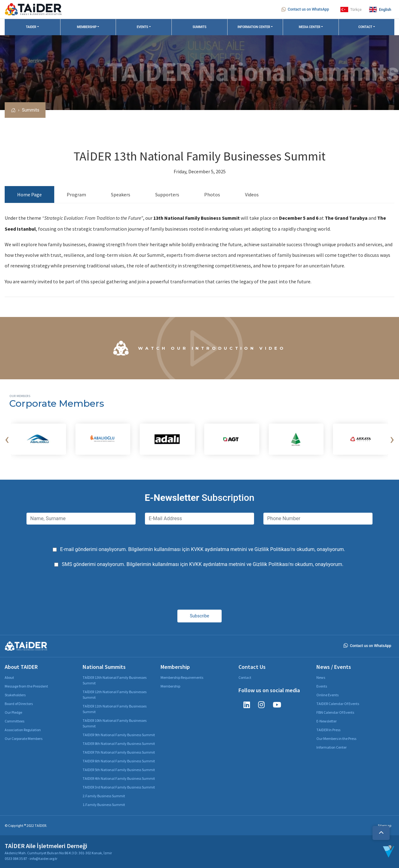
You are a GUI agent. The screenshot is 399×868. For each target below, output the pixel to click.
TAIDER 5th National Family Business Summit (119, 770)
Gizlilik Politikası (272, 549)
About (9, 677)
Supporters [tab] (167, 194)
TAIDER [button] (31, 27)
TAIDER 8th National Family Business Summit (119, 743)
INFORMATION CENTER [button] (254, 27)
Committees (14, 721)
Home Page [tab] (29, 194)
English (380, 10)
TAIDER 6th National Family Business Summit (119, 761)
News (321, 677)
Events (322, 686)
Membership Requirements (182, 677)
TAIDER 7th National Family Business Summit (119, 752)
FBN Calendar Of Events (335, 712)
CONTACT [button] (365, 27)
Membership (170, 686)
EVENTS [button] (142, 27)
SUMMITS (199, 27)
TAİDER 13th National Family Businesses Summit (115, 680)
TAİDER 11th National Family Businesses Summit (115, 709)
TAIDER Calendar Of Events (338, 704)
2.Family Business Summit (104, 796)
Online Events (327, 695)
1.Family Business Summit (104, 805)
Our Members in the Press (336, 739)
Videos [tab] (252, 194)
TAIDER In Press (328, 730)
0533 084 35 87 (16, 858)
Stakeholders (15, 695)
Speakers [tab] (121, 194)
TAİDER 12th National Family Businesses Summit (115, 695)
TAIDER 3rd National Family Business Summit (119, 787)
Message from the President (26, 686)
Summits (31, 110)
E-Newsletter (327, 721)
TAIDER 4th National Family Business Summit (119, 778)
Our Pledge (13, 712)
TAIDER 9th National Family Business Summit (119, 735)
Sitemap (385, 825)
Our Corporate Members (24, 739)
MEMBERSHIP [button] (87, 27)
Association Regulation (23, 730)
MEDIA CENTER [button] (309, 27)
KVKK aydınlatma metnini (219, 549)
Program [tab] (76, 194)
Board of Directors (19, 704)
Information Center (332, 747)
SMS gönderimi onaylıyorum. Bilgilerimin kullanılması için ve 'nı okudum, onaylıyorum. (203, 564)
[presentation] (7, 439)
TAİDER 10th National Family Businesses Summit (115, 723)
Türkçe (351, 10)
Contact (245, 677)
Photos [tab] (212, 194)
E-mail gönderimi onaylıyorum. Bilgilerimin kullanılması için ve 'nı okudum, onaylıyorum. (203, 549)
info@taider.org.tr (43, 858)
